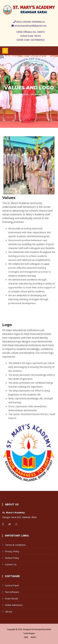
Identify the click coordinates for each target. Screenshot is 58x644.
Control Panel (12, 585)
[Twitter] (10, 524)
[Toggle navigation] (5, 51)
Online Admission (14, 605)
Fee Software (12, 592)
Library (9, 611)
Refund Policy (12, 558)
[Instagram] (16, 524)
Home (12, 94)
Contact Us (11, 564)
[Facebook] (3, 524)
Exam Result (11, 598)
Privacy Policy (12, 551)
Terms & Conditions (15, 545)
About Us (23, 94)
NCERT (34, 637)
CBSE (26, 637)
